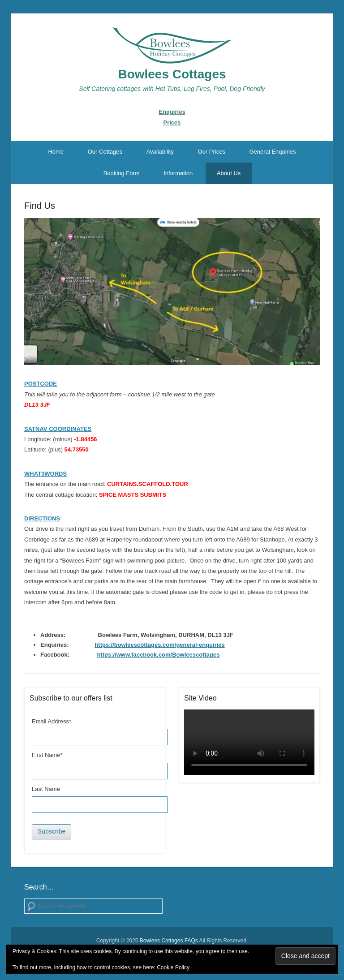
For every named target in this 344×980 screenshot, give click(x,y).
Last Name (46, 789)
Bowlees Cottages (172, 74)
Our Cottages (105, 152)
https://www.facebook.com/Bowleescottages (158, 655)
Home (56, 152)
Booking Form (122, 173)
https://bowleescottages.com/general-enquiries (159, 645)
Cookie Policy (173, 967)
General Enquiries (273, 152)
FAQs (191, 941)
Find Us (40, 206)
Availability (160, 152)
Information (178, 173)
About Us (229, 173)
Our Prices (211, 152)
